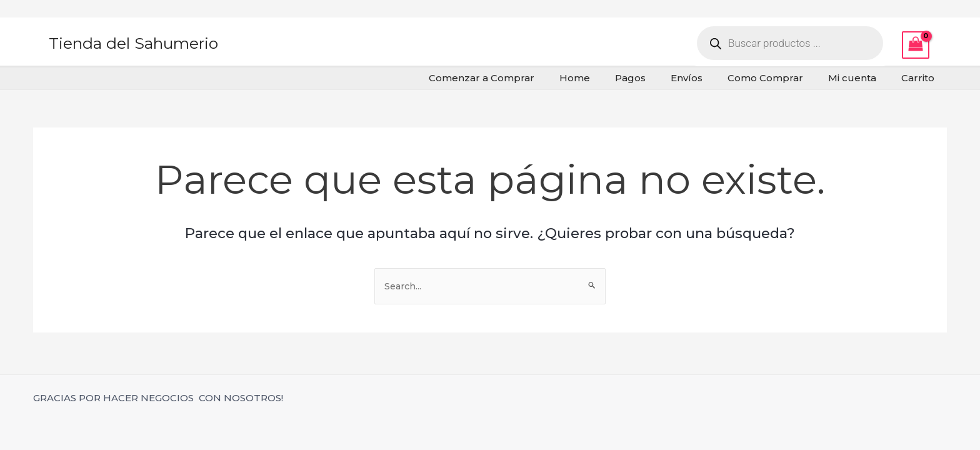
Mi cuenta (862, 78)
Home (609, 78)
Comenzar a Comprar (522, 78)
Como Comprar (781, 78)
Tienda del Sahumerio (133, 43)
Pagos (658, 78)
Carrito (921, 78)
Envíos (708, 78)
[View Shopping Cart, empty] (916, 45)
